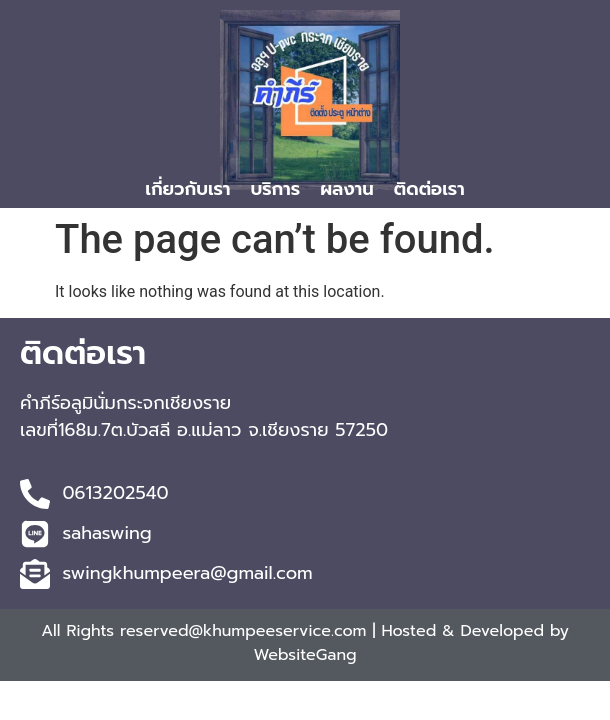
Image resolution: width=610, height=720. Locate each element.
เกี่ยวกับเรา (187, 189)
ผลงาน (347, 189)
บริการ (275, 189)
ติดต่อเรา (429, 189)
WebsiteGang (304, 655)
